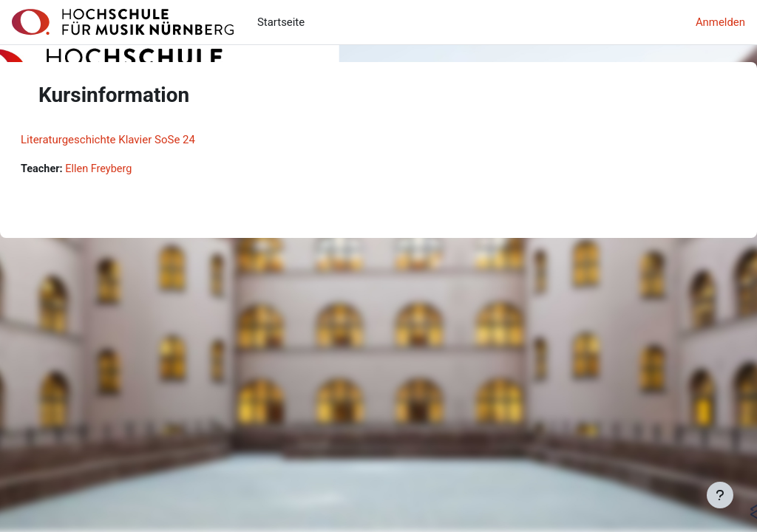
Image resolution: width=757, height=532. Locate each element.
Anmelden (720, 22)
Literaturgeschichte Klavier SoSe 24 (143, 140)
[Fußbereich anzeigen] (720, 495)
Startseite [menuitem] (281, 22)
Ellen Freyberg (136, 169)
